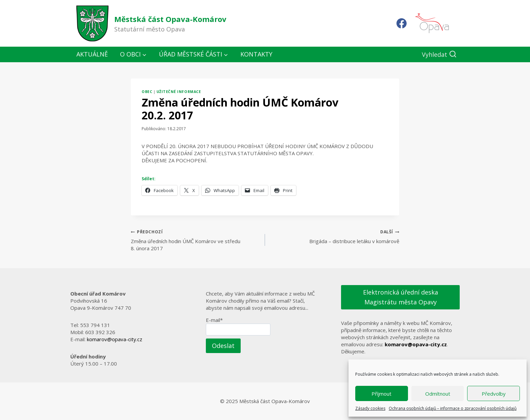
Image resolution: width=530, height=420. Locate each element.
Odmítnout (438, 394)
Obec (147, 92)
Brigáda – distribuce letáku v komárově (335, 236)
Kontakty (256, 54)
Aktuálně (92, 54)
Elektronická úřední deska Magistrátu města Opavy (401, 297)
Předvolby (494, 394)
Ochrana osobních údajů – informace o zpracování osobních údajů (453, 408)
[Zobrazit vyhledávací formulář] (439, 55)
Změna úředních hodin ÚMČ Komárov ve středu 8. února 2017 (195, 240)
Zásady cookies (370, 408)
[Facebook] (402, 23)
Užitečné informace (179, 92)
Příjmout (381, 394)
